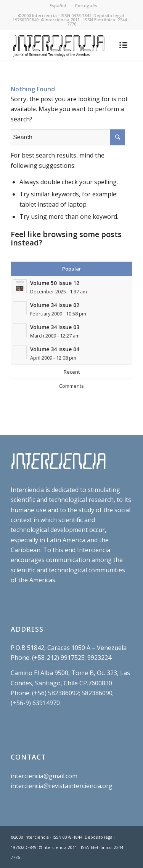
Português (86, 6)
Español (58, 6)
